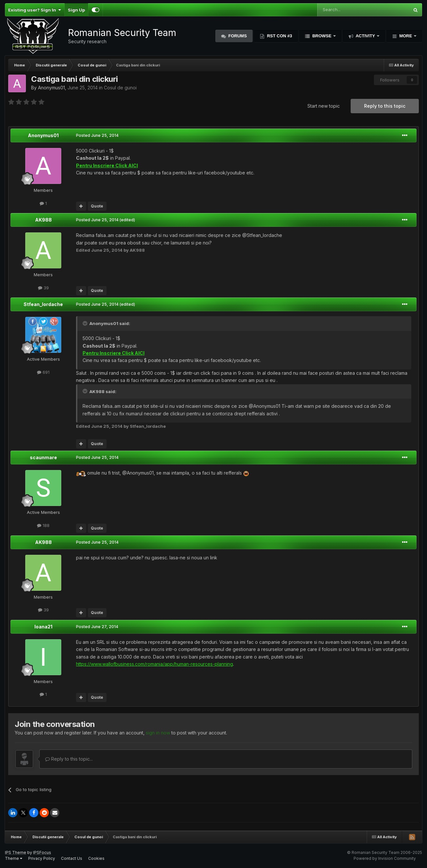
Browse (322, 36)
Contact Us (72, 858)
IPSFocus (42, 852)
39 (43, 288)
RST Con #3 (279, 36)
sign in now (158, 733)
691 (43, 372)
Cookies (96, 858)
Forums (237, 36)
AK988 (43, 220)
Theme (14, 858)
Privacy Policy (42, 858)
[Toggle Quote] (86, 323)
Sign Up (76, 10)
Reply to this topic (385, 106)
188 (43, 525)
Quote (97, 206)
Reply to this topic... (69, 759)
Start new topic (324, 106)
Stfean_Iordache (43, 304)
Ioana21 (43, 627)
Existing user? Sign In (35, 10)
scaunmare (43, 457)
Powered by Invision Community (385, 858)
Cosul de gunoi (120, 88)
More (406, 36)
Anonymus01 (51, 88)
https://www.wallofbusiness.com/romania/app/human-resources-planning (155, 664)
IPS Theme (16, 852)
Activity (365, 36)
